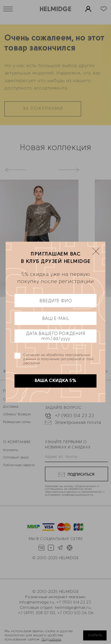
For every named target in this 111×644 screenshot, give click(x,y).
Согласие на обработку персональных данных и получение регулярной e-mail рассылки (58, 359)
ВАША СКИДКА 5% (55, 381)
